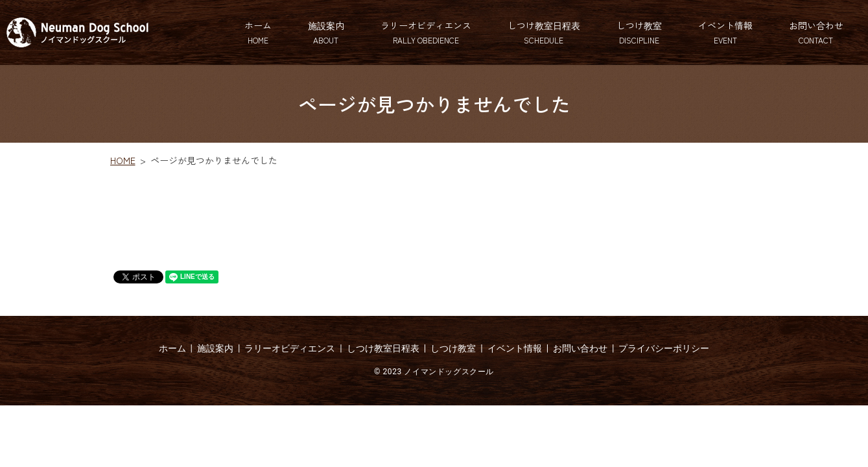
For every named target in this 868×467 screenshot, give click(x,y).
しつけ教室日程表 (544, 32)
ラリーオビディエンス (426, 32)
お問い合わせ (816, 32)
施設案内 (326, 32)
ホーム (258, 32)
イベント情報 (725, 32)
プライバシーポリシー (664, 348)
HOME (123, 160)
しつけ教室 (639, 32)
